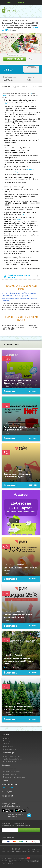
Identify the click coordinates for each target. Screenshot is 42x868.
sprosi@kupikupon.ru (9, 784)
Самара (21, 2)
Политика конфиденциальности (14, 777)
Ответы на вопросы (9, 749)
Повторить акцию (15, 59)
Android (5, 95)
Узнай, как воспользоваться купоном (19, 276)
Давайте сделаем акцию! (11, 756)
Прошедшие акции (9, 762)
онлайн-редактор (18, 172)
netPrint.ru (7, 104)
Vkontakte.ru (6, 796)
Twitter (9, 796)
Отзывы (25, 87)
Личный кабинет (40, 2)
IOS (31, 94)
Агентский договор (9, 769)
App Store (7, 810)
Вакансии (6, 744)
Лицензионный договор (11, 772)
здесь (24, 215)
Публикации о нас (9, 741)
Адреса (16, 87)
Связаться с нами (8, 787)
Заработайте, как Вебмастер (13, 759)
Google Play (20, 810)
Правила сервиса (9, 746)
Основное (6, 87)
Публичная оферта (9, 774)
